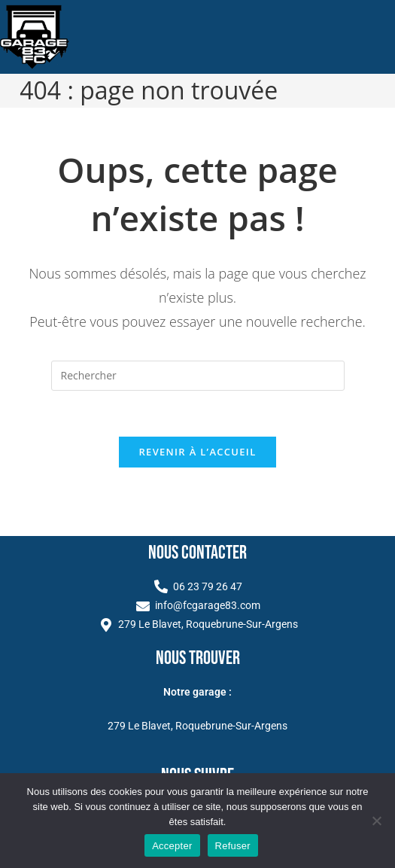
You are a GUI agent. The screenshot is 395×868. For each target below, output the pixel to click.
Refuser (233, 846)
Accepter (172, 846)
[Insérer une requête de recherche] (198, 376)
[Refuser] (376, 821)
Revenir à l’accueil (197, 452)
